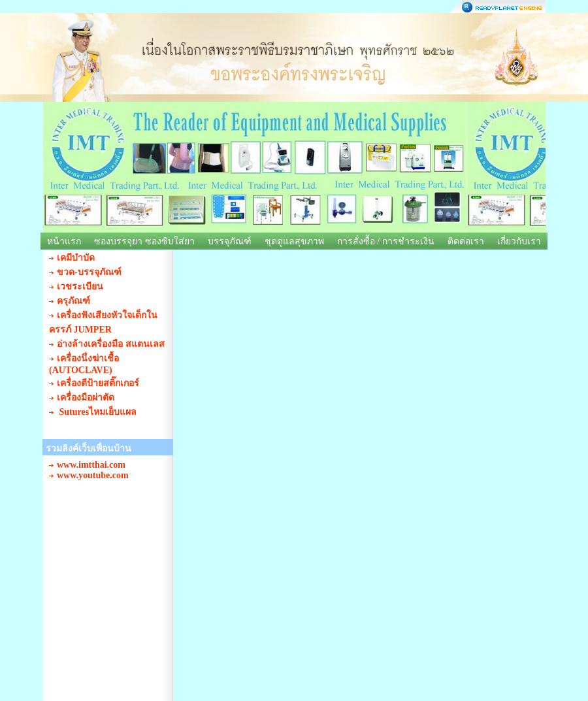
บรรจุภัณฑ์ (230, 241)
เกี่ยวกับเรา (519, 241)
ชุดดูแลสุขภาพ (294, 241)
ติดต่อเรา (466, 241)
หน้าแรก (64, 241)
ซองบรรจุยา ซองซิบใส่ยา (144, 241)
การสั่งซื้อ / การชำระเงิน (386, 241)
